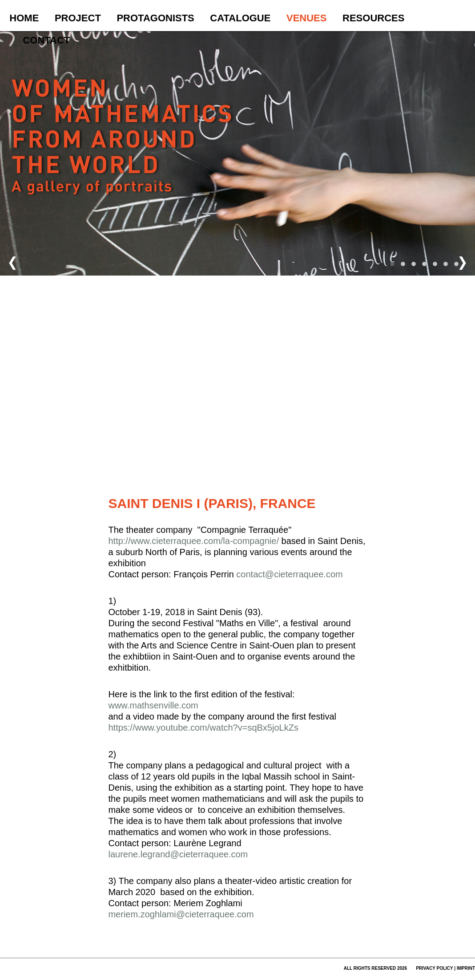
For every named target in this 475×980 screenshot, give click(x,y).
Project (78, 18)
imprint (466, 968)
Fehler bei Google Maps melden (341, 474)
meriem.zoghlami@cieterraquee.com (181, 914)
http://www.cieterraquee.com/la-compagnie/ (195, 541)
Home (24, 18)
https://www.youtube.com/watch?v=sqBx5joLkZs (203, 728)
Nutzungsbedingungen (296, 474)
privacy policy (434, 968)
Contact (46, 40)
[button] (292, 181)
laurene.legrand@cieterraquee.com (178, 854)
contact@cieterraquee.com (289, 574)
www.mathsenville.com (153, 705)
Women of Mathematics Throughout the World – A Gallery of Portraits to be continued (123, 154)
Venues (306, 18)
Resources (373, 18)
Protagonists (155, 18)
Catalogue (240, 18)
